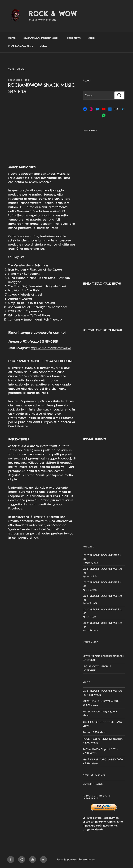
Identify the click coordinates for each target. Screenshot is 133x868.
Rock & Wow (53, 14)
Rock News (74, 38)
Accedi (87, 81)
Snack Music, (56, 174)
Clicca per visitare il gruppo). (51, 463)
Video (43, 46)
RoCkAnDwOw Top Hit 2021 (99, 749)
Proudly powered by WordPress (76, 859)
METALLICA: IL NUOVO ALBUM (101, 701)
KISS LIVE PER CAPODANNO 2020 (103, 759)
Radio (91, 38)
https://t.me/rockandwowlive (51, 348)
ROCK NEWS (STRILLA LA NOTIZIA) (103, 739)
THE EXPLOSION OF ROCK (98, 722)
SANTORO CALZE (93, 784)
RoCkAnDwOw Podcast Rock (42, 38)
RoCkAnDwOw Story (21, 46)
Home (12, 38)
